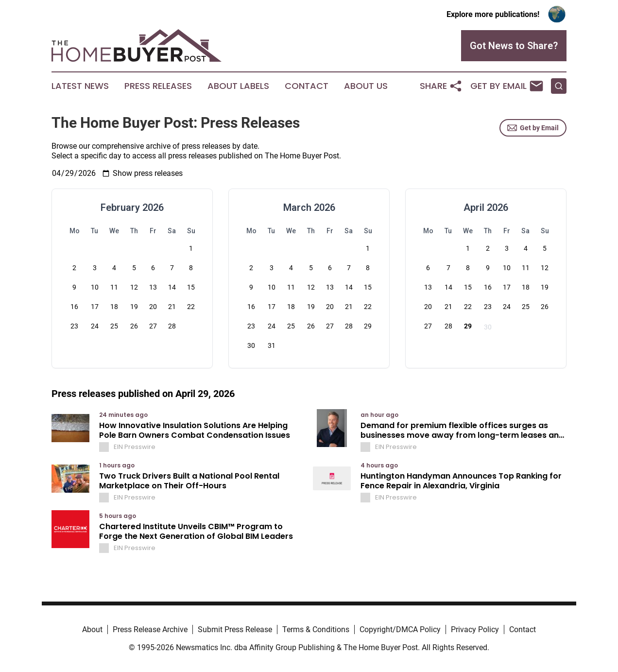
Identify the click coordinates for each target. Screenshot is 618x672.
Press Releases (158, 86)
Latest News (80, 86)
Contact (307, 86)
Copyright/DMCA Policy (400, 629)
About (92, 629)
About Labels (238, 86)
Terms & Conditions (316, 629)
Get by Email (533, 128)
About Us (366, 86)
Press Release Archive (150, 629)
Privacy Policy (475, 629)
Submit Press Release (235, 629)
